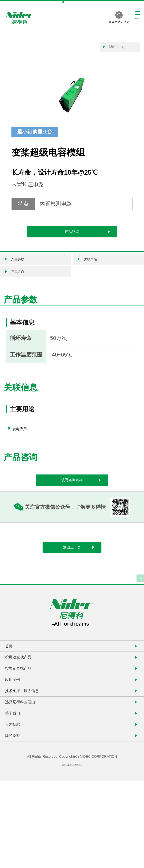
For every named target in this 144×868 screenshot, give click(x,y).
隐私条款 (19, 820)
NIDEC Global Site (72, 2)
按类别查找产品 (28, 718)
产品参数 (18, 273)
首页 (13, 684)
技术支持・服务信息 (34, 752)
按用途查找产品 (28, 701)
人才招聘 (19, 803)
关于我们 (19, 786)
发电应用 (23, 451)
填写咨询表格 (88, 506)
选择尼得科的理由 (31, 769)
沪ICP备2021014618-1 (72, 852)
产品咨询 (86, 240)
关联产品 (90, 273)
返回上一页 (98, 50)
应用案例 (19, 735)
